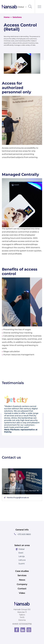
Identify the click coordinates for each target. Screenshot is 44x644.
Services (22, 575)
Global (21, 549)
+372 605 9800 (24, 534)
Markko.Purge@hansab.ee (18, 498)
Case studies (22, 571)
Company (22, 584)
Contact (22, 589)
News (22, 580)
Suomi (22, 564)
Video (22, 593)
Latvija (22, 556)
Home (7, 17)
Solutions (17, 17)
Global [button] (22, 7)
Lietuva (22, 560)
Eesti (21, 553)
